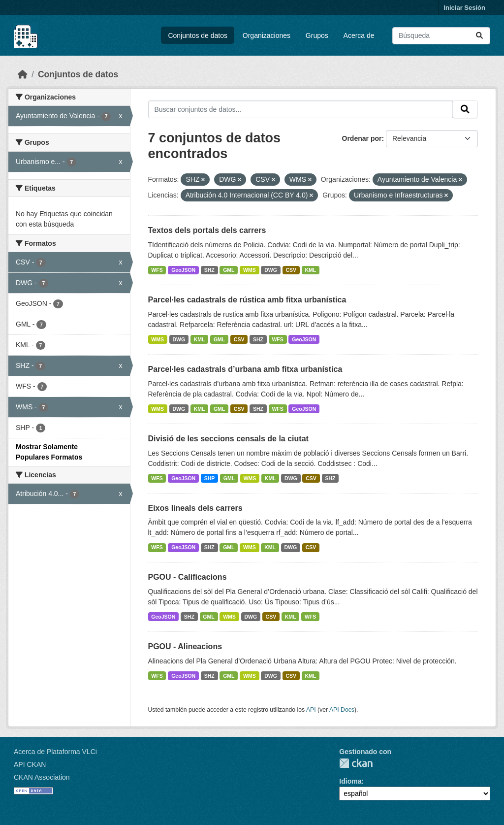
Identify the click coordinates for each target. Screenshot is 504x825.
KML (311, 270)
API (311, 710)
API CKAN (30, 764)
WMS (250, 270)
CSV (291, 270)
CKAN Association (42, 777)
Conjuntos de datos (198, 35)
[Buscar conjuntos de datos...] (441, 36)
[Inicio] (23, 74)
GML (229, 270)
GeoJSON (183, 270)
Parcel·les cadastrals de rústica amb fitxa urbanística (247, 300)
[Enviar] (479, 36)
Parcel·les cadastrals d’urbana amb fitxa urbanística (245, 369)
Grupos (317, 35)
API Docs (342, 710)
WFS (157, 270)
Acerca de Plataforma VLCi (55, 752)
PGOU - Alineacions (185, 646)
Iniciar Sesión (464, 8)
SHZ (209, 270)
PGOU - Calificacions (188, 577)
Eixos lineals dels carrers (195, 508)
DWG (271, 270)
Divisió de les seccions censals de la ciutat (228, 439)
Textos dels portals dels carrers (207, 230)
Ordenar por (362, 138)
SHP (210, 478)
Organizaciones (267, 35)
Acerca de (359, 35)
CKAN (356, 763)
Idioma (350, 781)
